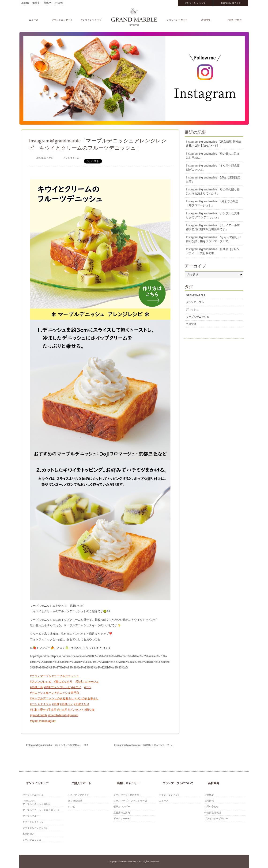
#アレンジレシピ (41, 682)
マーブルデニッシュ (198, 317)
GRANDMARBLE (196, 295)
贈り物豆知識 (75, 801)
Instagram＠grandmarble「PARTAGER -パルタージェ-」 (144, 745)
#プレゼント (76, 710)
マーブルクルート (32, 816)
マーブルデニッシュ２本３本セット (41, 810)
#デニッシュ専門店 (67, 693)
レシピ (72, 807)
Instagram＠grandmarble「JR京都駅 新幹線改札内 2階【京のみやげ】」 (213, 144)
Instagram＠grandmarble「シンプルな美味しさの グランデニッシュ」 (213, 215)
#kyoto (34, 721)
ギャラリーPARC (122, 818)
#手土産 (51, 710)
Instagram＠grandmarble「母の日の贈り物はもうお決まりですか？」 (213, 191)
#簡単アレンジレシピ (57, 687)
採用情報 (209, 801)
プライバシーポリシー (216, 818)
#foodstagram (48, 721)
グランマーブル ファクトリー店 (130, 801)
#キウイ (76, 687)
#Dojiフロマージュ (87, 682)
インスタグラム (71, 158)
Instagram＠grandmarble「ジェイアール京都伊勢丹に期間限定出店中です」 (213, 227)
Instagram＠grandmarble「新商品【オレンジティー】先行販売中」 (213, 251)
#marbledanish (57, 715)
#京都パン (66, 704)
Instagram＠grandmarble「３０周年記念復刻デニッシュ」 (213, 168)
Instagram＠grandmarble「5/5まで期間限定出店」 (213, 180)
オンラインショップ (195, 3)
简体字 (48, 3)
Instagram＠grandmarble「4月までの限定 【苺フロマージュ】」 (212, 203)
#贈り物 (89, 710)
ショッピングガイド (177, 20)
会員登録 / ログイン (231, 3)
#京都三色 (36, 687)
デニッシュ (192, 309)
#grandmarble (39, 715)
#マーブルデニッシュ (66, 676)
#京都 (56, 704)
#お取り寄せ (38, 710)
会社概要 (209, 795)
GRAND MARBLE (134, 17)
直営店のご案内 (122, 813)
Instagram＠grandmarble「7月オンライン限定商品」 (54, 745)
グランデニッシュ (32, 840)
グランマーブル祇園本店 (126, 795)
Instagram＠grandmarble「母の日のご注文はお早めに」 (213, 156)
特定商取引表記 (213, 813)
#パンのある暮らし (87, 698)
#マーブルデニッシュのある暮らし (52, 698)
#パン (88, 687)
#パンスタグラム (41, 704)
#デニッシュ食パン (42, 693)
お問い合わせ (234, 20)
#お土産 (62, 710)
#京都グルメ (81, 704)
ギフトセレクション (33, 822)
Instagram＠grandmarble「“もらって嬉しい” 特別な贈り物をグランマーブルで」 (214, 239)
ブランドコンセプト (62, 20)
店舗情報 (206, 20)
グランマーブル (195, 302)
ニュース (34, 20)
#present (73, 715)
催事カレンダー (122, 807)
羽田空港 (191, 324)
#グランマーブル (41, 676)
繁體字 (36, 3)
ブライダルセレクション (35, 828)
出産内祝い (28, 834)
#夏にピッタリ (63, 682)
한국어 (59, 3)
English (25, 3)
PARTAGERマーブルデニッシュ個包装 (37, 802)
